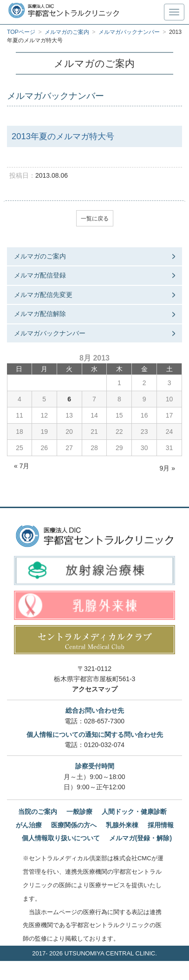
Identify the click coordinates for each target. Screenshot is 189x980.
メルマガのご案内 (40, 256)
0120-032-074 (104, 745)
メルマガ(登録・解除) (140, 838)
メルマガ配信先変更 (43, 295)
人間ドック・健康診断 (134, 812)
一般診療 (79, 812)
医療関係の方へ (74, 825)
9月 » (167, 468)
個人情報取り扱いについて (61, 838)
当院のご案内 (38, 812)
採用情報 (161, 825)
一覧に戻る (95, 219)
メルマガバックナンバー (50, 333)
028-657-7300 (104, 721)
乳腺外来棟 (122, 825)
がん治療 (29, 825)
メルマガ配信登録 (40, 275)
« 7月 (22, 466)
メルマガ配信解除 (40, 314)
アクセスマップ (95, 689)
